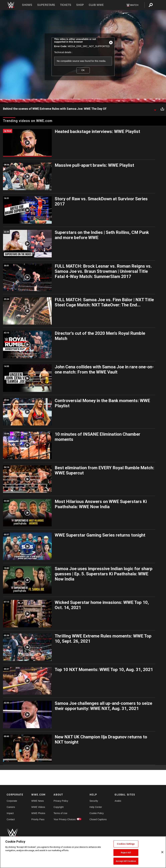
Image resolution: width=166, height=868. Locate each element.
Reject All (126, 853)
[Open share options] (162, 109)
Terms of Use (60, 813)
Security (94, 801)
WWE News (38, 801)
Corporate (12, 801)
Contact (11, 819)
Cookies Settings (126, 844)
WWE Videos (38, 807)
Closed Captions (98, 819)
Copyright (59, 807)
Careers (11, 807)
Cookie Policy (97, 813)
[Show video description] (155, 109)
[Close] (162, 852)
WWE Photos (38, 813)
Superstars (46, 5)
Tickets (66, 5)
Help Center (96, 807)
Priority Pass (38, 819)
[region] (83, 852)
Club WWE (96, 5)
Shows (27, 5)
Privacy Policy (61, 801)
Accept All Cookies (126, 861)
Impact (10, 813)
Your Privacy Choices (65, 819)
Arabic (118, 801)
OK (83, 70)
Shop (80, 5)
